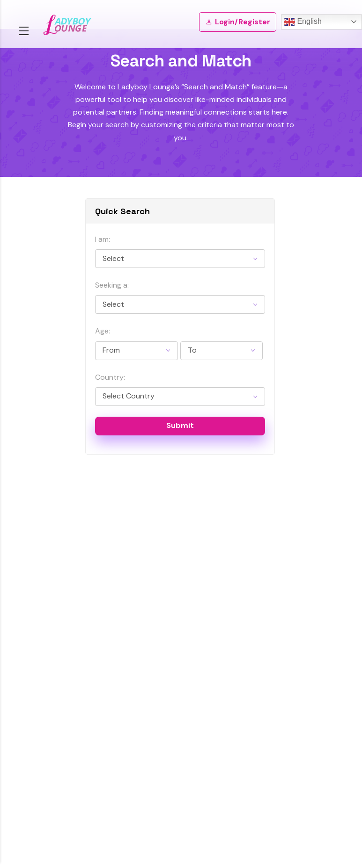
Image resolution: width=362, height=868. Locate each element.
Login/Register (238, 22)
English (303, 22)
